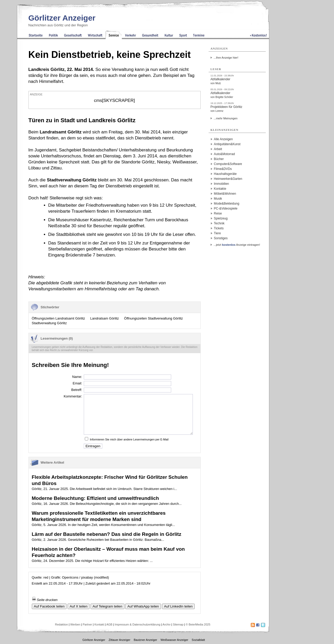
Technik (219, 223)
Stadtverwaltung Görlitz (49, 323)
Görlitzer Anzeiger (62, 18)
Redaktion (62, 624)
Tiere (217, 233)
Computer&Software (228, 164)
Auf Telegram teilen (108, 606)
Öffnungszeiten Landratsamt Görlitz (58, 318)
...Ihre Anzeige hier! (226, 58)
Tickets (219, 228)
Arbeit (218, 149)
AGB (109, 624)
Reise (218, 213)
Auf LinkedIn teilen (178, 606)
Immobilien (222, 184)
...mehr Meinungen (226, 118)
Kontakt (99, 624)
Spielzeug (221, 218)
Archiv (167, 624)
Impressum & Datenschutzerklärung (138, 624)
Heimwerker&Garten (228, 179)
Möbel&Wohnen (225, 194)
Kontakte (220, 189)
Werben (75, 624)
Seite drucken (45, 600)
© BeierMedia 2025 (198, 624)
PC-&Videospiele (226, 208)
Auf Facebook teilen (49, 606)
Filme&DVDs (223, 169)
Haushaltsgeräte (225, 174)
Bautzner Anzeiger (145, 640)
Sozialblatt (198, 640)
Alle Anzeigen (223, 139)
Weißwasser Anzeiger (174, 640)
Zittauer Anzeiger (119, 640)
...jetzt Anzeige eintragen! (237, 245)
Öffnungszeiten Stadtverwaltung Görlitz (154, 318)
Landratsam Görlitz (105, 318)
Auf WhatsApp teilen (143, 606)
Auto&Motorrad (225, 154)
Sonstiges (221, 238)
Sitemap (178, 624)
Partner (87, 624)
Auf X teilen (79, 606)
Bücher (219, 159)
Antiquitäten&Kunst (227, 144)
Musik (218, 199)
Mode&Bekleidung (227, 204)
